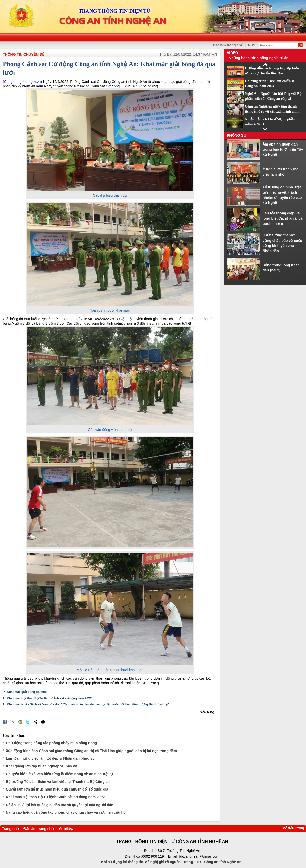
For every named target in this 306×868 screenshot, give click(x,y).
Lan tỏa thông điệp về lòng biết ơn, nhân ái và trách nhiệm (283, 218)
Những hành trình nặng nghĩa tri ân (259, 58)
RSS (252, 45)
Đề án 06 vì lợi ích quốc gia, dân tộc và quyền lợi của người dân (60, 805)
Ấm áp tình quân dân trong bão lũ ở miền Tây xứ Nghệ (283, 149)
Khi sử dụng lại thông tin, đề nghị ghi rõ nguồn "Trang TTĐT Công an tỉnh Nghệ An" (172, 862)
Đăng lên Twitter (28, 722)
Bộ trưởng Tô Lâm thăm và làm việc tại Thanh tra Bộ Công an (58, 782)
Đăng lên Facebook (5, 722)
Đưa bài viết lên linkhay (12, 722)
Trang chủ (10, 829)
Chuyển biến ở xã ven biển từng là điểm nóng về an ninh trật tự (59, 774)
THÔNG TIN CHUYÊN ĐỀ (23, 54)
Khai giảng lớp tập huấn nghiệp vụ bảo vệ (41, 766)
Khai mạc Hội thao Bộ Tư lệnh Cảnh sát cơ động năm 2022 (49, 698)
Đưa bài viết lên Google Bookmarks (20, 722)
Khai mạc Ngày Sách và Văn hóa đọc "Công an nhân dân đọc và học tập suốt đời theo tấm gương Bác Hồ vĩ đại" (88, 704)
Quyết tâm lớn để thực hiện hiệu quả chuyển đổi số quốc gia (57, 789)
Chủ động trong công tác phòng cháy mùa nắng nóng (51, 743)
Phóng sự (237, 135)
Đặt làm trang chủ (39, 829)
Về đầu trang (293, 828)
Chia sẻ (35, 722)
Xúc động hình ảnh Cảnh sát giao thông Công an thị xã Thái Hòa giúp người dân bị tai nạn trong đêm (91, 751)
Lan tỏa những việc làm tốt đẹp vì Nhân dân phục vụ (50, 758)
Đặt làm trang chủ (228, 45)
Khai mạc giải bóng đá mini (27, 692)
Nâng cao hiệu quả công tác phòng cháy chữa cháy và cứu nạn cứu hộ (66, 812)
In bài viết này (43, 722)
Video (233, 53)
